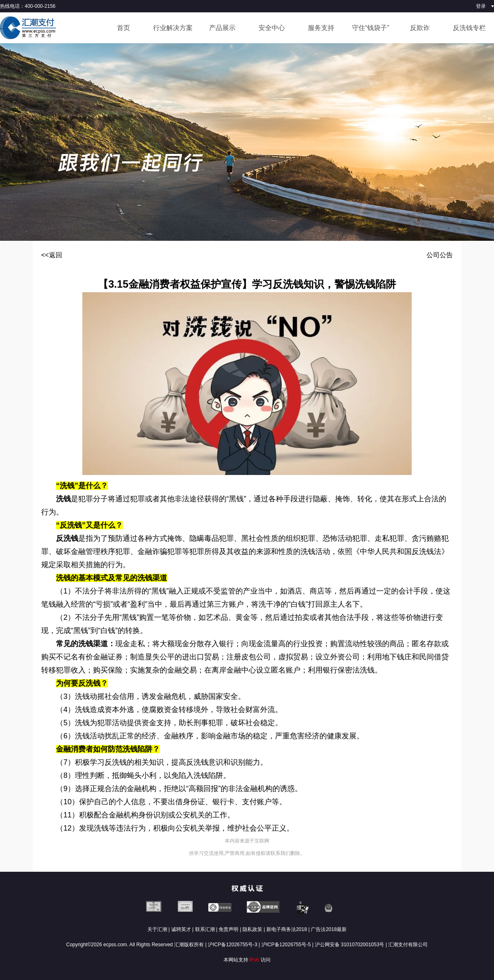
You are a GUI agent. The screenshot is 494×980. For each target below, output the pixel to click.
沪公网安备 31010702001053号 (350, 945)
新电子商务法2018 (287, 929)
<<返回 (52, 255)
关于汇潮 (157, 929)
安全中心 (272, 28)
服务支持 (321, 28)
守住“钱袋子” (371, 28)
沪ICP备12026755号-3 (233, 945)
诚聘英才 (181, 929)
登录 (481, 6)
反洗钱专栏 (469, 28)
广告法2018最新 (329, 929)
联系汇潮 (205, 929)
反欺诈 (420, 28)
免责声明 (228, 929)
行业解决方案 (173, 28)
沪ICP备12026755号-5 (286, 945)
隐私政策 (252, 929)
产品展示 (222, 28)
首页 (123, 28)
